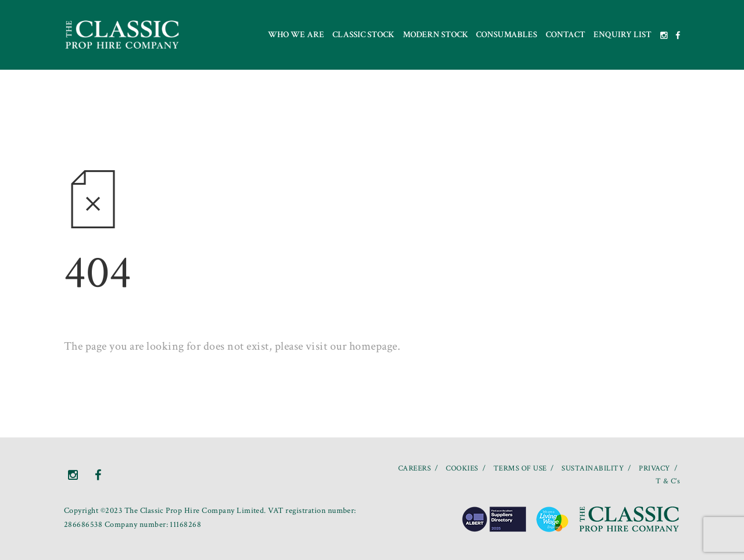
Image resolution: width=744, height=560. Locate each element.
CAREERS (414, 469)
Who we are (296, 35)
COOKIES (462, 469)
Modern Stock (435, 35)
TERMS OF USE (520, 469)
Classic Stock (363, 35)
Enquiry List (623, 35)
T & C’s (668, 481)
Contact (566, 35)
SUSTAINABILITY (593, 469)
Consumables (507, 35)
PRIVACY (654, 469)
